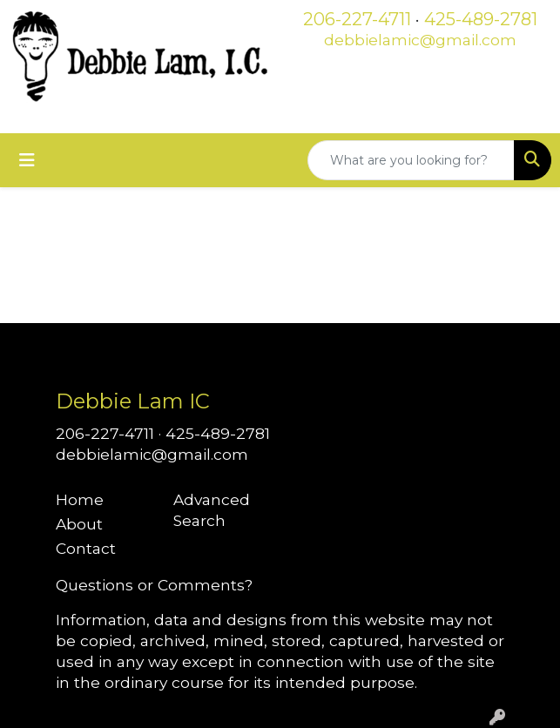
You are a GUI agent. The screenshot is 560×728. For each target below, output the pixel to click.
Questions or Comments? (154, 585)
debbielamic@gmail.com (420, 40)
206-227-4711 (357, 19)
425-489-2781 (481, 19)
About (79, 524)
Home (80, 499)
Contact (86, 548)
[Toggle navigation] (27, 160)
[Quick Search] (411, 160)
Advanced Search (212, 510)
